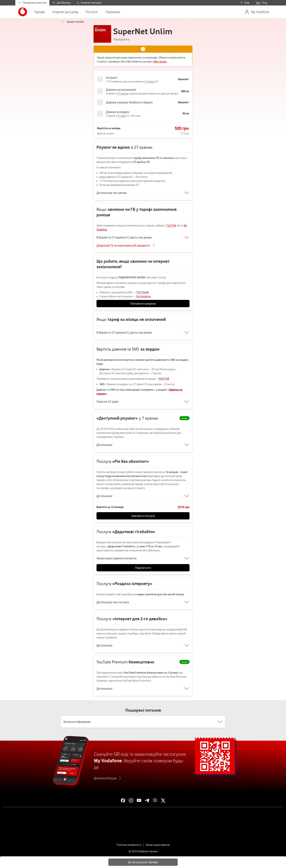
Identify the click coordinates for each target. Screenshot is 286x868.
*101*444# (142, 292)
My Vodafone (144, 296)
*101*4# (171, 226)
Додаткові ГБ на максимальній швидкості (123, 245)
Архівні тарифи (72, 22)
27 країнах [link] (150, 81)
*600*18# (164, 379)
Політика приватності (129, 845)
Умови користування (158, 845)
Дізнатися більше (105, 778)
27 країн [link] (122, 116)
